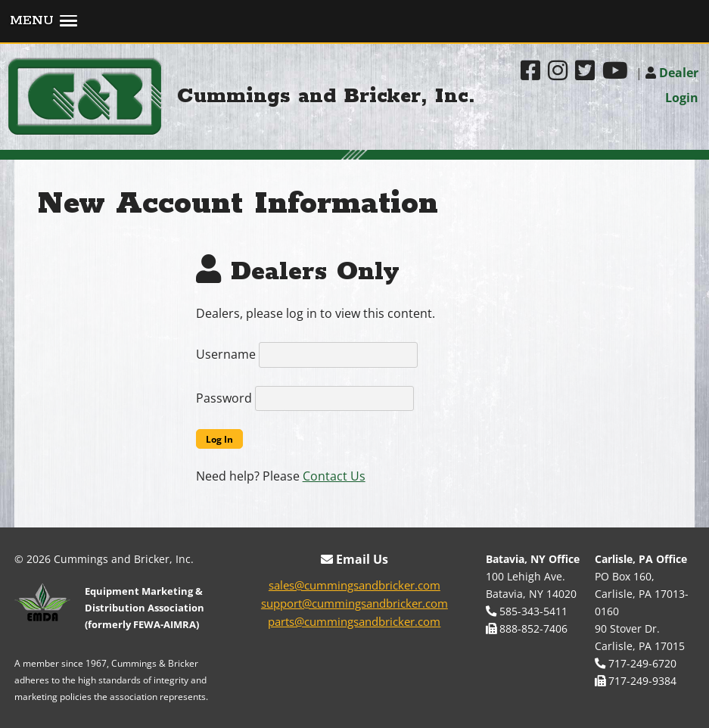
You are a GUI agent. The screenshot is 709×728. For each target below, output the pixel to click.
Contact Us (334, 476)
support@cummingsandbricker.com (354, 603)
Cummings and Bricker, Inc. (326, 96)
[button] (354, 22)
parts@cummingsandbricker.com (354, 621)
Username (226, 354)
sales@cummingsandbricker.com (354, 585)
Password (224, 398)
